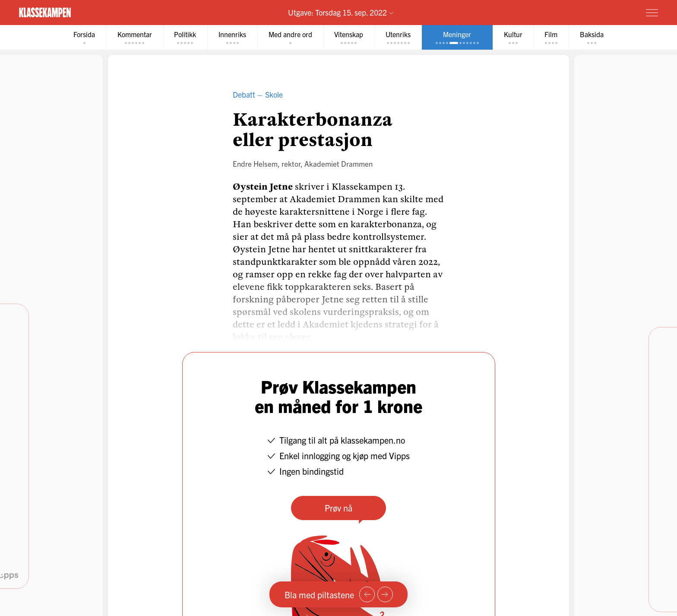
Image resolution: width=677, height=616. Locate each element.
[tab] (84, 37)
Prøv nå (338, 508)
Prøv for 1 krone (601, 12)
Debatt (244, 94)
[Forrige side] (367, 594)
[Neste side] (385, 594)
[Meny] (652, 13)
